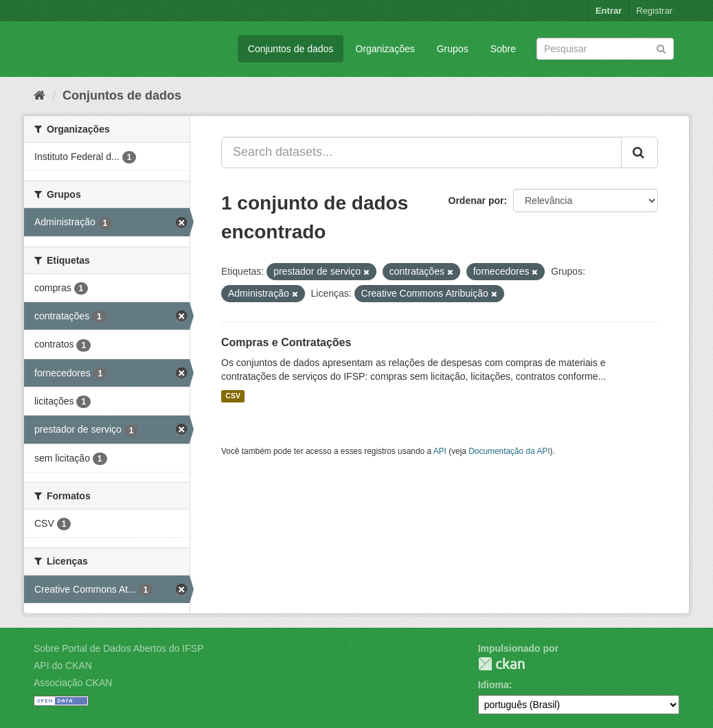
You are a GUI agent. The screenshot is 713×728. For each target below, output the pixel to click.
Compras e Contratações (286, 342)
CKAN (501, 664)
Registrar (654, 11)
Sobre (503, 49)
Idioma (494, 685)
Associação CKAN (73, 683)
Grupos (453, 49)
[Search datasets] (605, 49)
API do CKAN (63, 666)
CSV (233, 396)
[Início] (39, 95)
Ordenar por (476, 201)
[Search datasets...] (421, 152)
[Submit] (661, 48)
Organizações (385, 49)
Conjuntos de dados (291, 49)
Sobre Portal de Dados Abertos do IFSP (118, 648)
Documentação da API (509, 451)
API (440, 451)
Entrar (609, 11)
